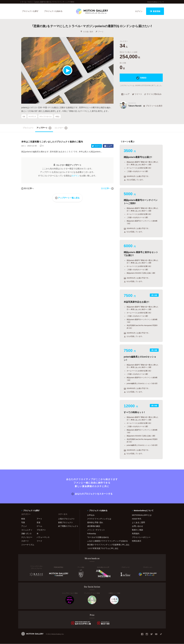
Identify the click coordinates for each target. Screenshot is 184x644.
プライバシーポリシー (141, 537)
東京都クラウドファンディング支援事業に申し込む (107, 545)
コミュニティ (27, 530)
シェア (125, 94)
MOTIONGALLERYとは (142, 515)
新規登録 (155, 11)
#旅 (24, 116)
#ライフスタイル (46, 116)
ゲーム (39, 526)
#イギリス (32, 116)
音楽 (38, 522)
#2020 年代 (137, 519)
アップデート (44, 128)
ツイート (137, 94)
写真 (23, 522)
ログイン (139, 11)
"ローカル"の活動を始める (98, 537)
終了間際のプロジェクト (67, 526)
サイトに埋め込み (153, 94)
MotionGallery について (156, 2)
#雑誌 (57, 116)
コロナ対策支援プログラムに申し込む (103, 548)
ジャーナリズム (28, 545)
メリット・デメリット (96, 530)
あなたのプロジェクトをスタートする (92, 494)
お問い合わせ (138, 526)
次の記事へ (107, 188)
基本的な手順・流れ (95, 522)
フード (39, 541)
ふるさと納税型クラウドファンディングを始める (107, 541)
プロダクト (41, 530)
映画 (23, 519)
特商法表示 (137, 541)
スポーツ (25, 541)
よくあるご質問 (138, 522)
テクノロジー (27, 537)
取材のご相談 (138, 530)
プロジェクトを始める (53, 11)
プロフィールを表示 (153, 106)
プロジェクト (28, 128)
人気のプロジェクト (66, 519)
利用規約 (136, 533)
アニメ (24, 526)
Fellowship (92, 533)
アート (100, 32)
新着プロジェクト (66, 522)
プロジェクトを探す (30, 11)
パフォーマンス (43, 537)
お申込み (91, 515)
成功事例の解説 (94, 526)
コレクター (61, 128)
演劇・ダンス (26, 533)
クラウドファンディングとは (99, 519)
